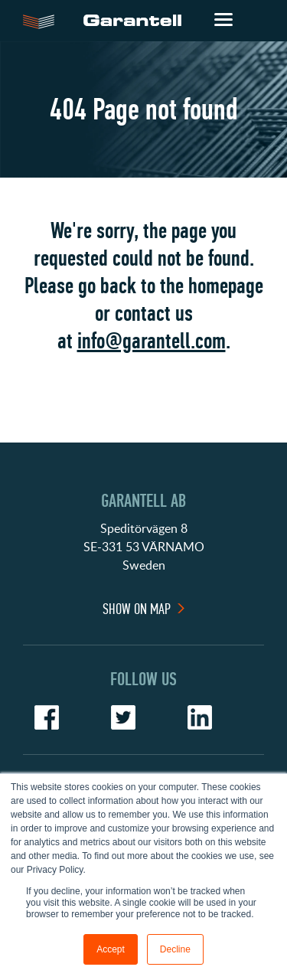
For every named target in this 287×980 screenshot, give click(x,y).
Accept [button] (111, 949)
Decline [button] (175, 949)
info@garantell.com (152, 341)
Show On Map (137, 609)
